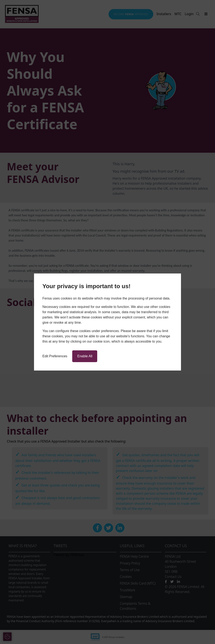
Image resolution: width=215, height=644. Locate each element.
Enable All (85, 356)
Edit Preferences (55, 356)
